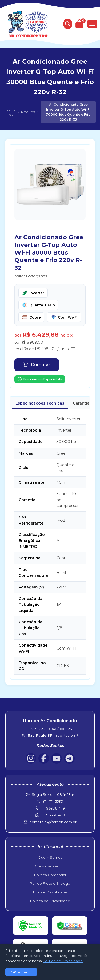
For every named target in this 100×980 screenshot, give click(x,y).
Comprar (37, 365)
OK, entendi (21, 972)
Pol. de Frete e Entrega (50, 883)
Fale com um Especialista (40, 379)
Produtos (28, 112)
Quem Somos (50, 857)
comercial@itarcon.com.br (53, 822)
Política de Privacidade (50, 901)
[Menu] (92, 24)
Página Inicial (10, 112)
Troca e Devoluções (50, 892)
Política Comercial (50, 875)
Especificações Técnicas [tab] (40, 403)
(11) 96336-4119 (53, 815)
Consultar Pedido (50, 866)
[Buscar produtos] (68, 24)
